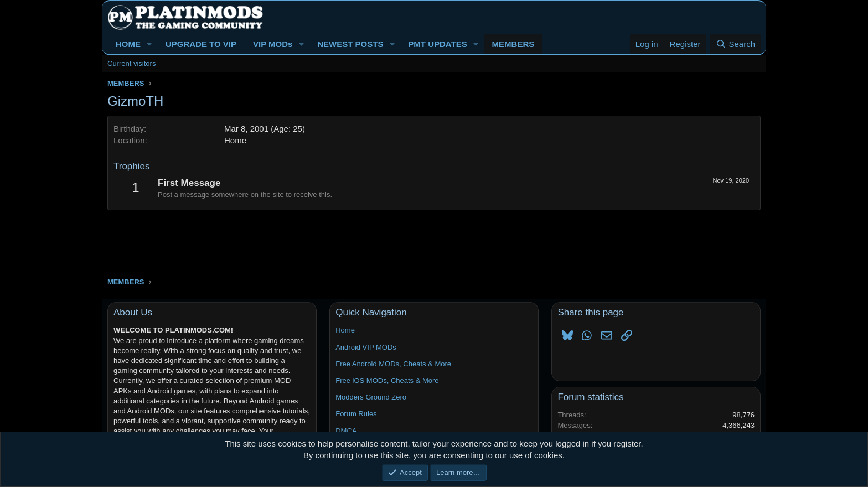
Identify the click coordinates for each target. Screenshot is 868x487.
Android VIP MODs (366, 347)
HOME (128, 44)
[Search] (735, 44)
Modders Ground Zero (371, 397)
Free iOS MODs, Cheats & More (387, 380)
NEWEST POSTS (350, 44)
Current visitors (131, 63)
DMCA (346, 431)
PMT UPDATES (437, 44)
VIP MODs (273, 44)
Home (235, 140)
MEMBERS (513, 44)
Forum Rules (356, 414)
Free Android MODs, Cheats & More (393, 364)
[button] (149, 44)
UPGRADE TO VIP (201, 44)
